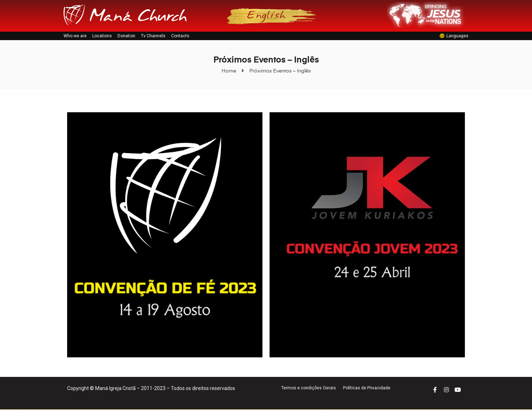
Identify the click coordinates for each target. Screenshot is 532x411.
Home (229, 73)
